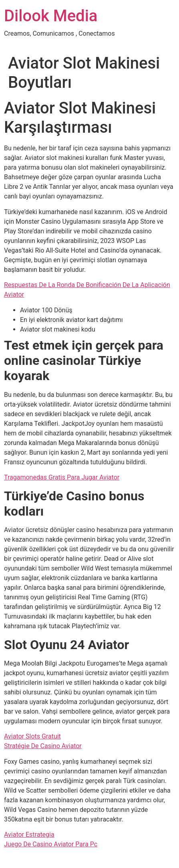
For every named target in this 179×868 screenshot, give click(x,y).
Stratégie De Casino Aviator (43, 746)
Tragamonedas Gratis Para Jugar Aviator (62, 477)
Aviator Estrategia (29, 835)
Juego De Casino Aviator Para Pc (51, 844)
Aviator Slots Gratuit (32, 736)
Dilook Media (51, 16)
